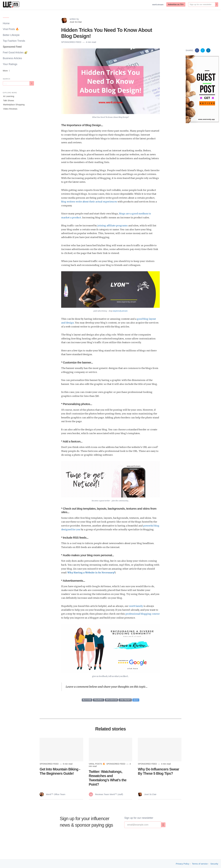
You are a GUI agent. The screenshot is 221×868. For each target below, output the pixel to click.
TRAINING (98, 700)
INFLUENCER (111, 700)
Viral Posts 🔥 (11, 29)
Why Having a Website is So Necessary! (91, 573)
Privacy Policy (182, 864)
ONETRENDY (125, 700)
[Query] (16, 83)
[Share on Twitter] (203, 50)
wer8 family (136, 606)
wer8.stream (158, 5)
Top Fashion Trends (14, 41)
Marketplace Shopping (14, 105)
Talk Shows (9, 100)
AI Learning (9, 96)
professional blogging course (142, 614)
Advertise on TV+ (176, 4)
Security (214, 864)
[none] (217, 5)
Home (6, 23)
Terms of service (200, 864)
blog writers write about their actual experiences (89, 202)
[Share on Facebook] (197, 50)
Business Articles (12, 58)
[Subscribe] (32, 83)
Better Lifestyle (11, 35)
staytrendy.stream (120, 311)
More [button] (7, 71)
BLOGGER (87, 700)
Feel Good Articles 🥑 (15, 53)
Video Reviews (10, 109)
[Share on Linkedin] (208, 50)
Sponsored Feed (12, 47)
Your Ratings (10, 64)
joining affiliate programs (113, 226)
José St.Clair (76, 22)
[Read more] (61, 750)
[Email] (202, 5)
